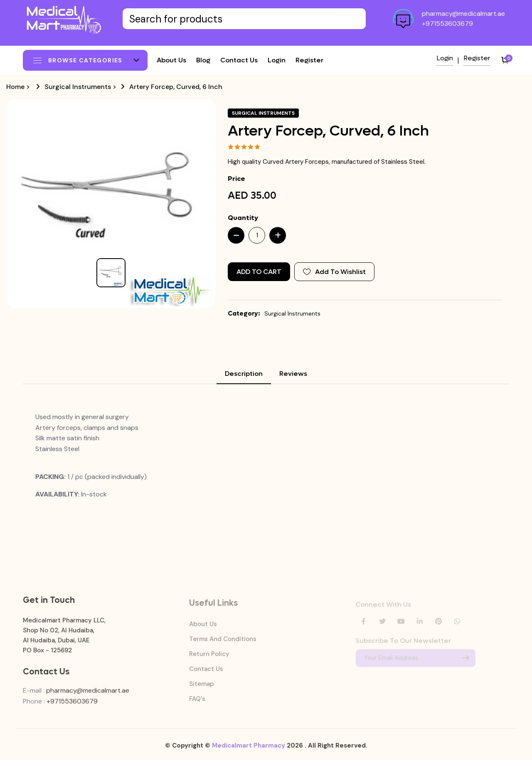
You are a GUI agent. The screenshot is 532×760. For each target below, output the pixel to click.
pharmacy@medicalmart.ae (463, 14)
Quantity (243, 218)
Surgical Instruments (78, 87)
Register (309, 60)
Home (15, 87)
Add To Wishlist (334, 272)
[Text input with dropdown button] (244, 19)
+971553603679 (447, 23)
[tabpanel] (266, 455)
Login (277, 60)
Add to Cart (259, 272)
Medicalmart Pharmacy (249, 750)
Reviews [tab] (293, 374)
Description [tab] (244, 374)
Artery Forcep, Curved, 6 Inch (176, 87)
